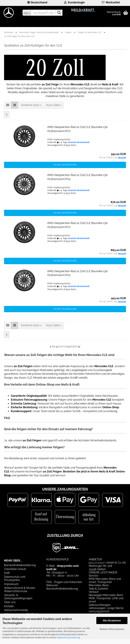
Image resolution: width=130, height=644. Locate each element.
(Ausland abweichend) (79, 142)
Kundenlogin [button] (74, 2)
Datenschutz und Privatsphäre (15, 578)
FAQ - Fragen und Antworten (64, 582)
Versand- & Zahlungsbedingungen (18, 597)
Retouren (52, 585)
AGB (7, 573)
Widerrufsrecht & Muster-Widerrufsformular (20, 590)
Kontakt (9, 606)
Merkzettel (111, 2)
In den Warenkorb (65, 165)
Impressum (11, 584)
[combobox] (31, 105)
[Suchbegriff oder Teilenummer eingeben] (27, 13)
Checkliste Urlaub (15, 569)
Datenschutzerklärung (68, 637)
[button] (37, 3)
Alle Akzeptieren (112, 621)
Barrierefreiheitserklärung (20, 565)
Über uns (10, 602)
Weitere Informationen (112, 629)
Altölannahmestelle (16, 610)
